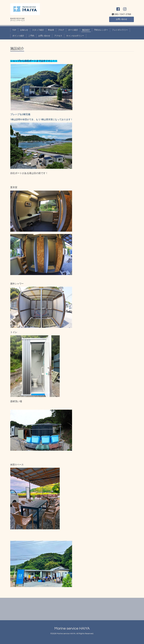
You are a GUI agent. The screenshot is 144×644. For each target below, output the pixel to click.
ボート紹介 (73, 30)
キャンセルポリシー (75, 36)
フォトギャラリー (120, 30)
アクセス (58, 36)
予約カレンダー (101, 30)
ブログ (61, 30)
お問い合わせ (122, 19)
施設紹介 (86, 30)
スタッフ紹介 (38, 30)
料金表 (51, 30)
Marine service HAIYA (72, 628)
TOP (14, 30)
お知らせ (24, 30)
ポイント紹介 (18, 36)
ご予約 (31, 36)
